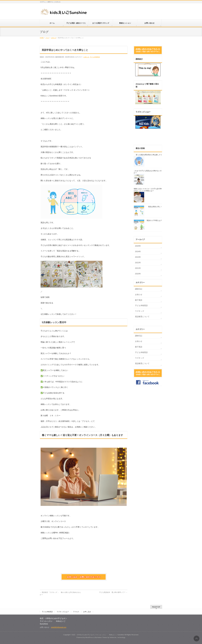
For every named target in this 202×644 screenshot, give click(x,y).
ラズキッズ (140, 311)
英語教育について (142, 317)
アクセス (76, 612)
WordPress (89, 637)
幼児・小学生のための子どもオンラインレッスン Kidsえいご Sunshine (98, 635)
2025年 (138, 246)
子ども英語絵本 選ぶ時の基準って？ (113, 592)
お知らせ (86, 57)
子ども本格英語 (95, 57)
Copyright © (68, 635)
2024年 (138, 251)
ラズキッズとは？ (63, 612)
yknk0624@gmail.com (59, 627)
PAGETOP (156, 607)
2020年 (138, 274)
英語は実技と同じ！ (155, 207)
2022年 (138, 263)
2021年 (138, 268)
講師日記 (139, 289)
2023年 (138, 257)
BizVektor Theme (101, 637)
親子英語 (139, 300)
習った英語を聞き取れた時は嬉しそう (149, 155)
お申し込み (87, 612)
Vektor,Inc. (113, 637)
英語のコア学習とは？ (154, 220)
